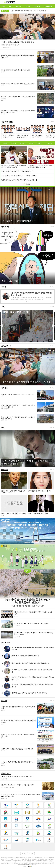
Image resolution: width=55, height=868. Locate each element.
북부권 (39, 143)
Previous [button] (2, 326)
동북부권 (49, 143)
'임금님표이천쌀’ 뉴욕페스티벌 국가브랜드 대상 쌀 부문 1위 (19, 180)
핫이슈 (27, 571)
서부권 (14, 143)
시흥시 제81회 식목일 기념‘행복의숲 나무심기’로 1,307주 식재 (29, 11)
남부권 (22, 143)
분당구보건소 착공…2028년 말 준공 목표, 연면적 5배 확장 (19, 176)
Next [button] (53, 326)
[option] (27, 326)
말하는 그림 (5, 227)
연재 (3, 427)
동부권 (5, 143)
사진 (3, 307)
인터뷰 (4, 287)
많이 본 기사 (5, 643)
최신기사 (4, 700)
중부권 (31, 143)
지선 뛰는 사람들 (7, 122)
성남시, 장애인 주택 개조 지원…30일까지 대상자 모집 (17, 171)
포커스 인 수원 (6, 346)
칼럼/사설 (5, 469)
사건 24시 (5, 388)
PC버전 (31, 854)
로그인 (24, 854)
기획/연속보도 (6, 773)
